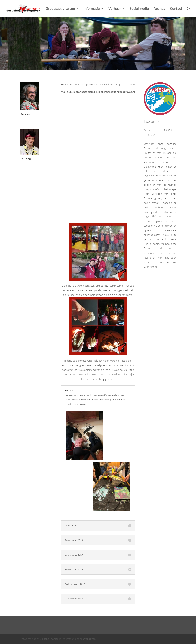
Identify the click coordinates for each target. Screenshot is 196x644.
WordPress (90, 639)
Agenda (159, 9)
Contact (176, 9)
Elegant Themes (49, 639)
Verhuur (115, 9)
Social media (139, 9)
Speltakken (29, 9)
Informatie (92, 9)
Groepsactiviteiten (60, 9)
